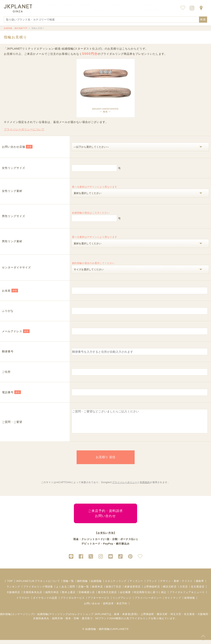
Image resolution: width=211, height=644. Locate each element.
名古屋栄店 (198, 591)
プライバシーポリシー (125, 486)
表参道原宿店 (132, 591)
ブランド (152, 585)
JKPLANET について (158, 10)
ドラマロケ (23, 602)
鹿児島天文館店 (107, 596)
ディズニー (136, 585)
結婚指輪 (96, 585)
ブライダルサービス (73, 602)
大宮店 (184, 591)
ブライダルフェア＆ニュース (187, 596)
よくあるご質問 (66, 591)
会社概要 (125, 596)
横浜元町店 (170, 591)
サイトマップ (173, 602)
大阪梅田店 (13, 596)
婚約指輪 (82, 585)
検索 (203, 19)
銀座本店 (97, 591)
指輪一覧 (68, 585)
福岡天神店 (52, 596)
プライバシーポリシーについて (24, 129)
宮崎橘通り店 (87, 596)
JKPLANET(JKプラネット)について (38, 585)
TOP (10, 585)
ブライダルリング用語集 (38, 591)
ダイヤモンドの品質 (45, 602)
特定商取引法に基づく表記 (150, 596)
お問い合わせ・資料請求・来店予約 (106, 608)
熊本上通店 (69, 596)
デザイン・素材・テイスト (176, 585)
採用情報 (190, 602)
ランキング (13, 591)
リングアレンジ (122, 602)
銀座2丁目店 (114, 591)
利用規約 (145, 486)
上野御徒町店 (152, 591)
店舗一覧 (98, 10)
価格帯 (200, 585)
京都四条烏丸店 (33, 596)
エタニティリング (116, 585)
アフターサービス (99, 602)
